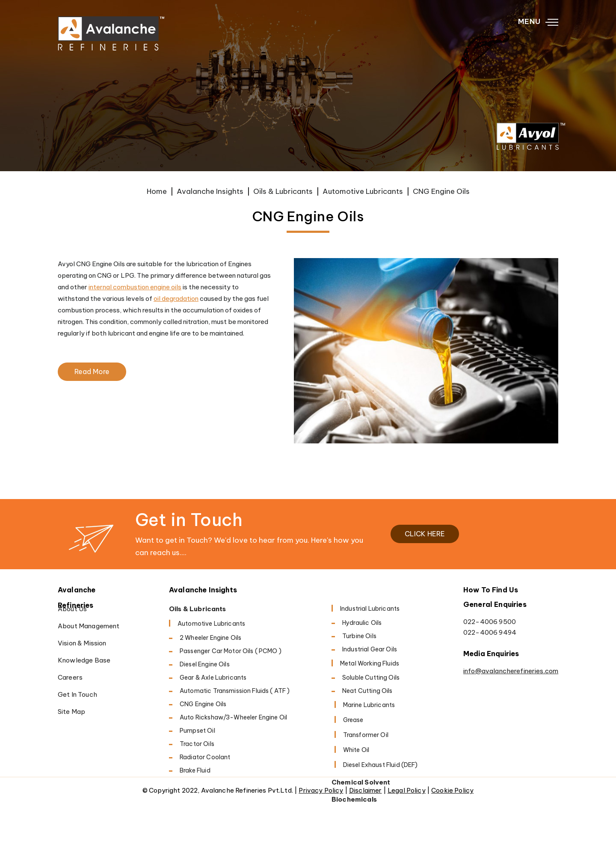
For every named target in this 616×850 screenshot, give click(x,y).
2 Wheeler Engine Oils (210, 638)
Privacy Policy (321, 790)
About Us (72, 609)
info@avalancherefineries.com (511, 671)
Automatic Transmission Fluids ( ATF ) (235, 691)
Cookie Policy (452, 790)
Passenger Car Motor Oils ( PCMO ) (231, 651)
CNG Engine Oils (203, 704)
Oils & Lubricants (283, 191)
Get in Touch (77, 694)
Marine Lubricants (369, 705)
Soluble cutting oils (371, 678)
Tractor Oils (197, 744)
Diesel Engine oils (205, 664)
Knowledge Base (84, 660)
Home (157, 191)
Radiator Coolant (205, 757)
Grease (353, 720)
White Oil (356, 750)
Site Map (71, 712)
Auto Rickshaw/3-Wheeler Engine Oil (233, 717)
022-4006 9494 (490, 632)
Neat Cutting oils (367, 691)
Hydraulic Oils (362, 623)
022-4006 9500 (490, 622)
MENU (538, 22)
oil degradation (176, 299)
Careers (70, 677)
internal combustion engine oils (135, 287)
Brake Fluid (195, 770)
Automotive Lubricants (363, 191)
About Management (89, 626)
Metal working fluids (370, 663)
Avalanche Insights (210, 191)
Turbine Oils (359, 636)
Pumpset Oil (197, 731)
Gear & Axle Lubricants (213, 678)
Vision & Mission (82, 643)
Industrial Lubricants (370, 609)
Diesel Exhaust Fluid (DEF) (381, 765)
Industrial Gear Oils (370, 649)
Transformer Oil (366, 735)
